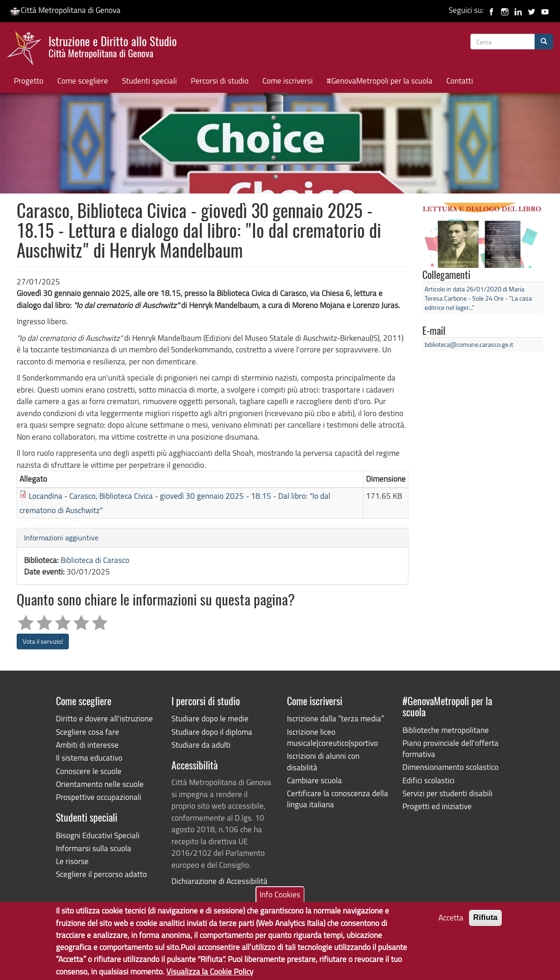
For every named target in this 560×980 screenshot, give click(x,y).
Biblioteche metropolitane (446, 730)
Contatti (460, 81)
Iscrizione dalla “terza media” (335, 718)
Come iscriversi (288, 81)
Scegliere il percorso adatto (101, 874)
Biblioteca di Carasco (95, 560)
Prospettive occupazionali (99, 797)
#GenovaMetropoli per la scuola (380, 81)
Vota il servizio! (43, 641)
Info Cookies (280, 901)
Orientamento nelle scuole (100, 784)
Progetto (29, 81)
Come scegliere (83, 81)
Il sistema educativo (89, 758)
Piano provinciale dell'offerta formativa (450, 748)
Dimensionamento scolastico (450, 767)
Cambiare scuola (314, 780)
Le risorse (72, 861)
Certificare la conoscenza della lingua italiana (338, 799)
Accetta (451, 924)
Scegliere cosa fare (88, 732)
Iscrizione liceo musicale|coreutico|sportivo (332, 737)
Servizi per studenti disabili (447, 793)
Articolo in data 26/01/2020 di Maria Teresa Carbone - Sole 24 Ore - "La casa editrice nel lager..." (478, 298)
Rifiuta (485, 924)
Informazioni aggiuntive (61, 538)
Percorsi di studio (220, 81)
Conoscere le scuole (89, 771)
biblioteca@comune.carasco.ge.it (469, 344)
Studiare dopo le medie (210, 718)
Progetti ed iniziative (437, 806)
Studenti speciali (149, 81)
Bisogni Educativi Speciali (98, 835)
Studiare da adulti (201, 745)
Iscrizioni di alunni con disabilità (323, 761)
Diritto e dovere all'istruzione (104, 718)
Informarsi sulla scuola (94, 848)
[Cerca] (544, 42)
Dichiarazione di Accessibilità (219, 881)
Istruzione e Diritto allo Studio (113, 46)
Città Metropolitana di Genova (65, 10)
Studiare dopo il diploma (212, 732)
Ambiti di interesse (87, 745)
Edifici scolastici (429, 780)
